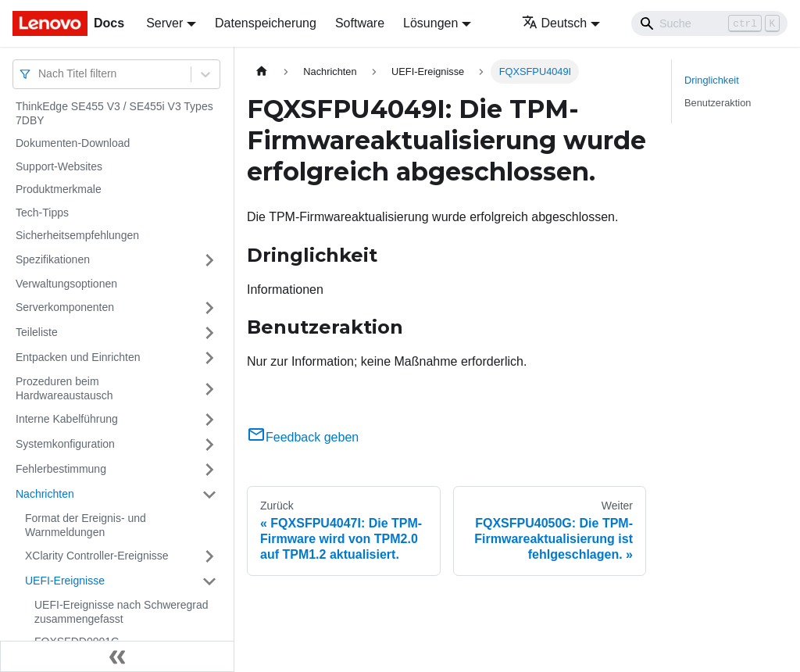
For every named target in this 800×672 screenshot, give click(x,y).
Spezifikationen (53, 259)
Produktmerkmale (59, 189)
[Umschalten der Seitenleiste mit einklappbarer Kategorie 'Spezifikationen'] (209, 260)
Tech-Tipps (42, 213)
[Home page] (262, 71)
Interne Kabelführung (67, 419)
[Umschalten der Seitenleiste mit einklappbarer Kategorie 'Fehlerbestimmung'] (209, 470)
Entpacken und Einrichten (78, 357)
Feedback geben (303, 437)
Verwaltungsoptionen (66, 284)
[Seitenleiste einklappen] (117, 656)
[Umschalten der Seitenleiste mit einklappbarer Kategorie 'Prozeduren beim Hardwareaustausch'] (209, 389)
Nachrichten (45, 494)
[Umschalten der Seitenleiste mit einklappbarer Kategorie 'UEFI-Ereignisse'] (209, 581)
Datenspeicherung (266, 23)
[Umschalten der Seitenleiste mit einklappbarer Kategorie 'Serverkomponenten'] (209, 308)
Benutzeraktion (718, 103)
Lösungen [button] (430, 23)
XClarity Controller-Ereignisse (97, 556)
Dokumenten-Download (73, 143)
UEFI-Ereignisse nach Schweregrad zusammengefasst (121, 612)
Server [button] (164, 23)
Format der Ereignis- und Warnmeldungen (86, 525)
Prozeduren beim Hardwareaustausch (64, 388)
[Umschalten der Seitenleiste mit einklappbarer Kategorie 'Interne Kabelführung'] (209, 420)
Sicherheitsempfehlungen (77, 235)
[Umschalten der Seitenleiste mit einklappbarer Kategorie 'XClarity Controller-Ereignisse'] (209, 556)
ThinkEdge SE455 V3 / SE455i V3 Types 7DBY (114, 113)
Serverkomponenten (65, 307)
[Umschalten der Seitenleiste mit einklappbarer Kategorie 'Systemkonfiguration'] (209, 445)
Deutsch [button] (555, 23)
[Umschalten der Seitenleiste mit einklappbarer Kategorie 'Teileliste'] (209, 333)
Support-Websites (59, 166)
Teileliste (37, 332)
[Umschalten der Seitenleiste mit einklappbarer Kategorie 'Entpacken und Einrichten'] (209, 358)
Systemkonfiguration (65, 444)
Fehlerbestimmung (61, 469)
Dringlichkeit (712, 80)
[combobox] (40, 74)
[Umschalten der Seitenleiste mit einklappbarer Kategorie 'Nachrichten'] (209, 495)
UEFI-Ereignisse (65, 581)
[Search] (709, 23)
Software (360, 23)
